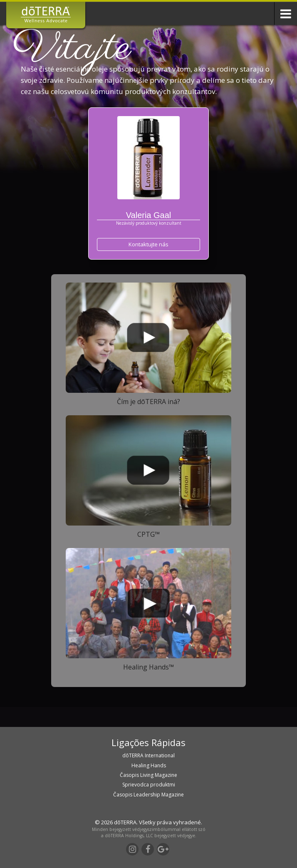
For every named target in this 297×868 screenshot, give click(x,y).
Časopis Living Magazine (148, 775)
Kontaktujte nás (148, 244)
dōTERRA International (148, 755)
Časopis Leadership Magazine (148, 795)
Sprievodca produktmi (149, 785)
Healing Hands (149, 765)
